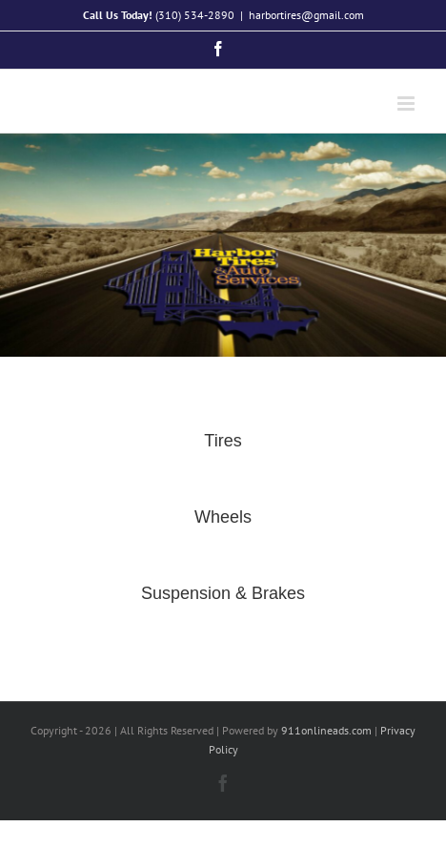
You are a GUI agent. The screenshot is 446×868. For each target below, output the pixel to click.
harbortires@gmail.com (306, 15)
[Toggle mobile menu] (407, 103)
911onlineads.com (326, 730)
